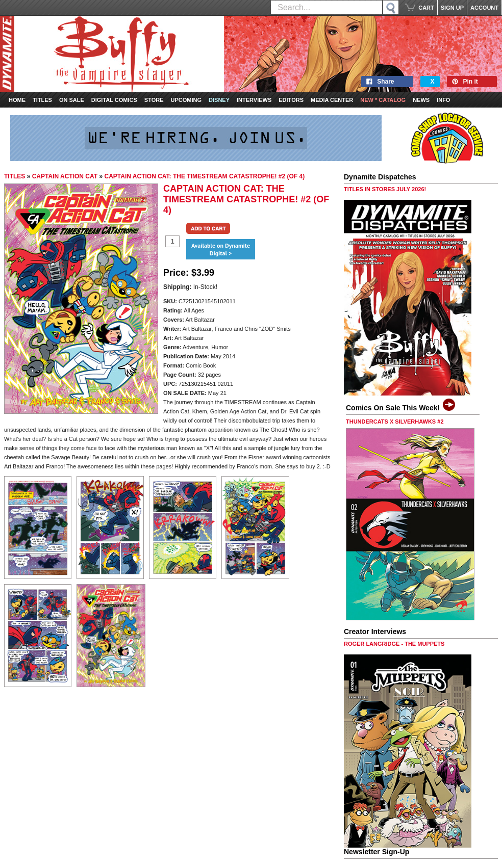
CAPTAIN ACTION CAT (65, 176)
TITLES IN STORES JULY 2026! (385, 189)
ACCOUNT (484, 8)
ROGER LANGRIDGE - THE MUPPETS (394, 644)
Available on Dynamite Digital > (221, 249)
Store (154, 100)
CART (426, 8)
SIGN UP (452, 8)
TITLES (15, 176)
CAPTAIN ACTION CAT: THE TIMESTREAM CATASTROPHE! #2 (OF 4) (204, 176)
